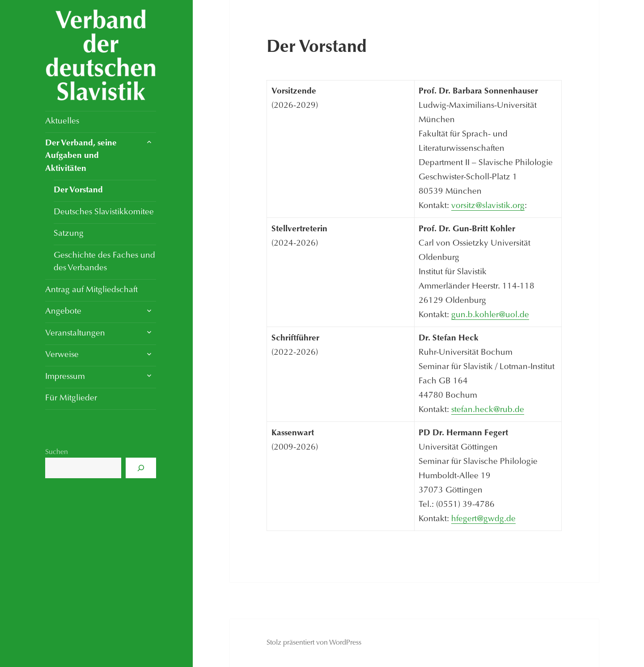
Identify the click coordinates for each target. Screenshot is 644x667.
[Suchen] (141, 468)
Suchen (57, 452)
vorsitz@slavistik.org (488, 206)
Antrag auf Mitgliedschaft (91, 290)
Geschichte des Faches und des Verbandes (104, 262)
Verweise (62, 355)
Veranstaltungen (75, 333)
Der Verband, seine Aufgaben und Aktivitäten (81, 156)
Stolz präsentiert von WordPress (314, 643)
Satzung (69, 234)
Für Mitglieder (71, 398)
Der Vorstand (78, 190)
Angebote (63, 312)
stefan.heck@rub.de (488, 410)
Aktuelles (62, 121)
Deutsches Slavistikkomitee (104, 212)
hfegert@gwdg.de (483, 519)
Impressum (65, 377)
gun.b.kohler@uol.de (490, 315)
